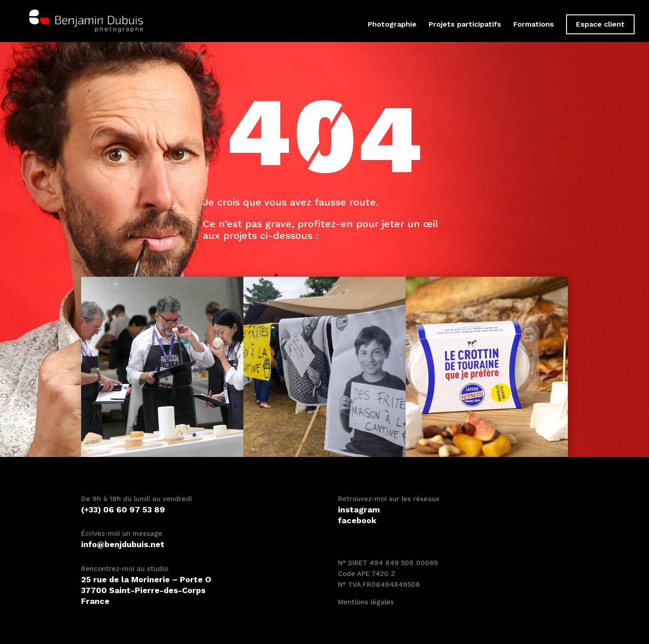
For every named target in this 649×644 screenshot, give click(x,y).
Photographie (392, 25)
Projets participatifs (465, 25)
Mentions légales (366, 602)
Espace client (600, 24)
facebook (357, 520)
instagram (359, 509)
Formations (534, 25)
